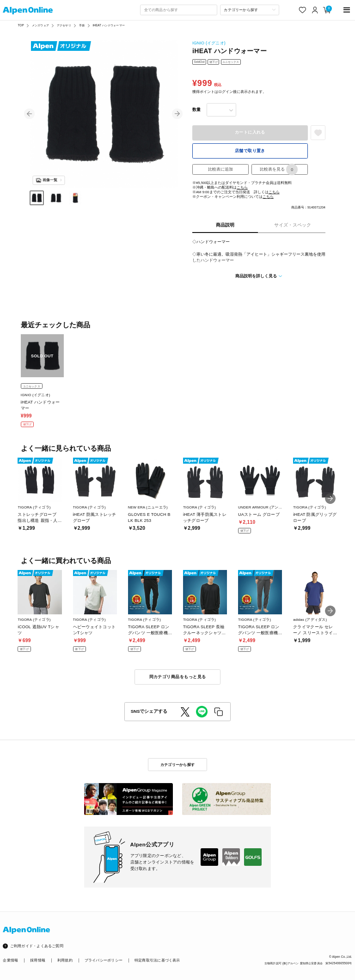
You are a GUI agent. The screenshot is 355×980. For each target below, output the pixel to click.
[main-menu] (347, 10)
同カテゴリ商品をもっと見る (178, 677)
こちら (242, 187)
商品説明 (225, 225)
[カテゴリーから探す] (250, 10)
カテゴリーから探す (177, 765)
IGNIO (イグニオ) (209, 43)
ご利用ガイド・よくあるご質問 (37, 946)
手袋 (82, 25)
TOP (21, 25)
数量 (196, 110)
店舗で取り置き (250, 151)
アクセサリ (64, 25)
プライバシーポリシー (104, 960)
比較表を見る (279, 169)
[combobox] (178, 10)
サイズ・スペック (293, 225)
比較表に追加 (220, 169)
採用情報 (38, 960)
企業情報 (10, 960)
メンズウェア (40, 25)
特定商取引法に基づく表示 (157, 960)
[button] (29, 114)
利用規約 (65, 960)
